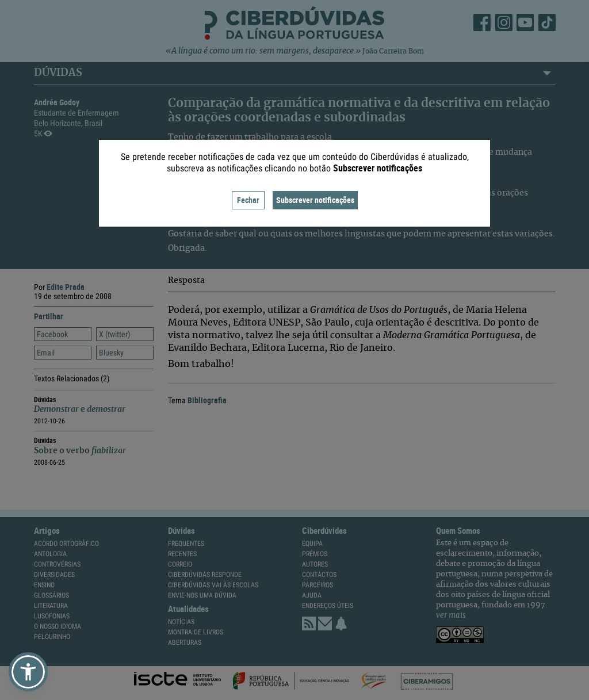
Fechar (248, 200)
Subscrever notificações (315, 200)
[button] (28, 672)
